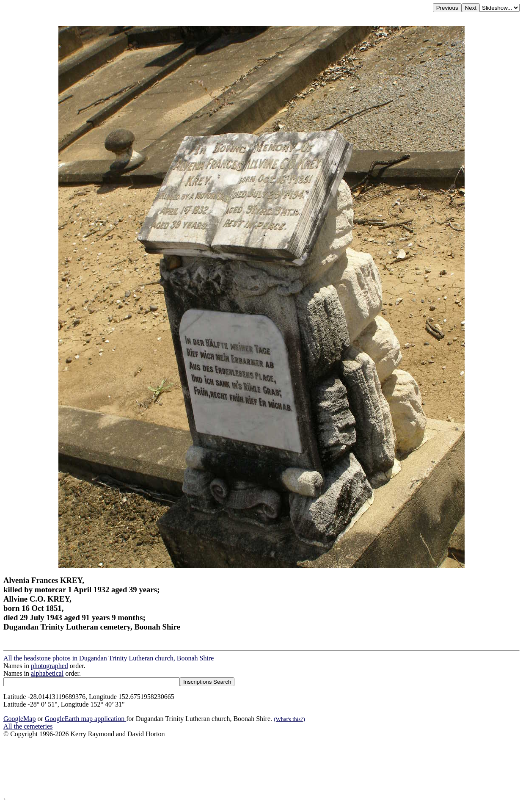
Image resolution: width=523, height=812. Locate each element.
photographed (50, 666)
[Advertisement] (257, 768)
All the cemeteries (28, 726)
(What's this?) (289, 719)
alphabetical (47, 673)
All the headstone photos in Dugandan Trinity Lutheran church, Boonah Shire (109, 658)
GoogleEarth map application (85, 719)
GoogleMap (19, 719)
